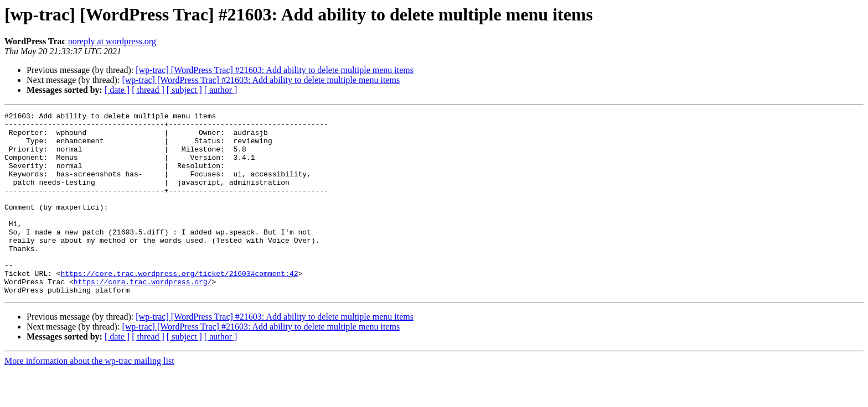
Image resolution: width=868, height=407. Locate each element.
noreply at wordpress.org (112, 41)
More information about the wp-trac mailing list (89, 397)
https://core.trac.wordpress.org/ (143, 316)
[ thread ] (148, 90)
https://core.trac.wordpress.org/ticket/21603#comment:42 (179, 306)
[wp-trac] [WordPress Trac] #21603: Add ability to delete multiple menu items (275, 70)
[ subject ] (184, 90)
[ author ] (221, 90)
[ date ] (117, 90)
